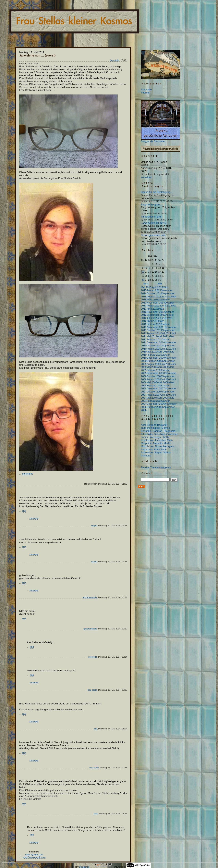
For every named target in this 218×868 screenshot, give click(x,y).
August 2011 (154, 333)
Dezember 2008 (156, 373)
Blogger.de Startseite (153, 141)
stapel (94, 526)
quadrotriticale (90, 629)
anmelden (146, 177)
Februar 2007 (154, 401)
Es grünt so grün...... (152, 204)
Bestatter (162, 425)
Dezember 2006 (156, 404)
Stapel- (158, 452)
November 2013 (156, 303)
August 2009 (154, 364)
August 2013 (154, 306)
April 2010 (163, 352)
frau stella (115, 60)
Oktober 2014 (154, 293)
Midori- (145, 446)
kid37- (167, 437)
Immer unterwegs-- (152, 437)
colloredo (93, 657)
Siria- (164, 449)
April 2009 (163, 367)
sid (96, 729)
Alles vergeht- (149, 425)
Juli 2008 (166, 379)
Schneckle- (147, 452)
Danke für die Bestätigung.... (157, 192)
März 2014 (153, 299)
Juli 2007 (166, 395)
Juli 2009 (166, 364)
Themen (146, 93)
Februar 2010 (154, 355)
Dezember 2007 (156, 388)
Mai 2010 (152, 352)
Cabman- (158, 431)
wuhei (94, 562)
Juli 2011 (166, 333)
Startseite (146, 89)
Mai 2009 (152, 367)
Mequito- (158, 443)
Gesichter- (160, 434)
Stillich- (167, 452)
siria (95, 813)
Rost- (157, 449)
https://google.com (34, 854)
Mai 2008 (152, 382)
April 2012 (152, 321)
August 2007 (154, 395)
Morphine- (147, 443)
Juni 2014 (166, 297)
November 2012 (156, 312)
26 (143, 280)
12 (143, 272)
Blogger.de (84, 867)
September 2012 (156, 315)
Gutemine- (172, 434)
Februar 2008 (154, 385)
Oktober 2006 (154, 407)
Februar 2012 (154, 324)
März (146, 284)
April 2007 (163, 398)
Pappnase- (147, 449)
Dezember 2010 (156, 342)
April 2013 (152, 309)
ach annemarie (90, 597)
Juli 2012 (152, 318)
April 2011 (163, 336)
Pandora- (146, 456)
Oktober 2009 (154, 361)
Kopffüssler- (148, 440)
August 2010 (154, 349)
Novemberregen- (165, 446)
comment (27, 474)
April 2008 (163, 382)
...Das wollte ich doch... (154, 223)
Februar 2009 (154, 370)
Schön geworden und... (154, 235)
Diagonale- (170, 431)
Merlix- (168, 443)
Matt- (170, 440)
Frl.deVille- (147, 434)
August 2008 (154, 379)
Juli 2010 (166, 349)
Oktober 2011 (154, 330)
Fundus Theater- (150, 467)
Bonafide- (146, 431)
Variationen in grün (151, 217)
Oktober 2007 (154, 392)
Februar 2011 (154, 339)
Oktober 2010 (154, 346)
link (24, 511)
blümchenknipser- (151, 428)
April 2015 (157, 287)
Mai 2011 (152, 336)
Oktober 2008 (154, 376)
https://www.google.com (34, 857)
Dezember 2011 (156, 327)
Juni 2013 (166, 306)
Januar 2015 (154, 290)
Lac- (152, 446)
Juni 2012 (162, 318)
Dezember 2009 (156, 358)
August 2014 (154, 297)
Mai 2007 (152, 398)
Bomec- (166, 428)
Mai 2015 (146, 287)
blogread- (166, 467)
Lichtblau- (161, 440)
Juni (160, 284)
